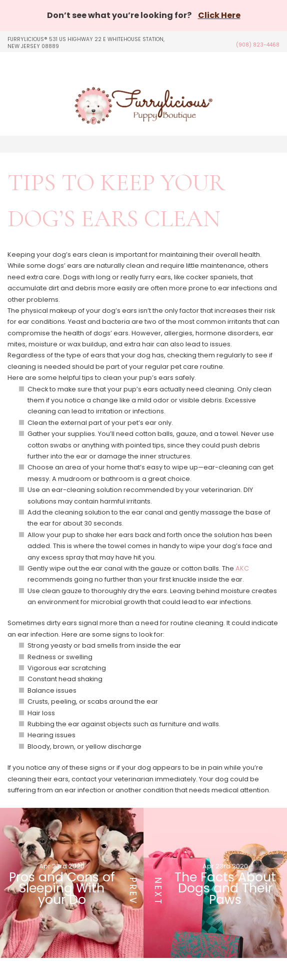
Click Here (219, 15)
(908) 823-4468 (258, 45)
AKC (242, 568)
